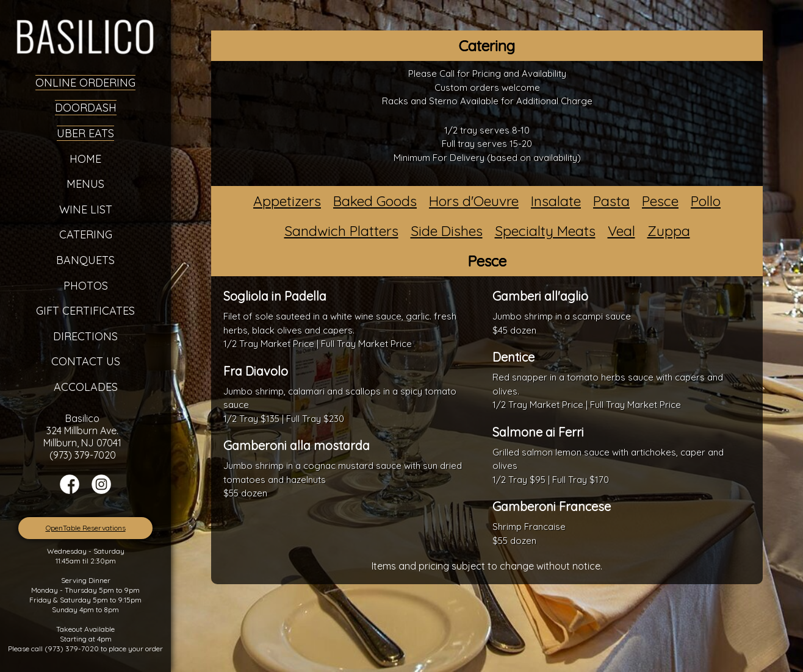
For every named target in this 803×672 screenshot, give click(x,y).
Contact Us (86, 361)
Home (85, 159)
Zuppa (669, 231)
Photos (86, 286)
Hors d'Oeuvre (474, 201)
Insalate (556, 201)
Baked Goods (375, 201)
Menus (85, 184)
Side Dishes (447, 231)
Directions (85, 336)
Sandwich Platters (341, 231)
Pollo (706, 201)
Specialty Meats (545, 231)
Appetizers (287, 201)
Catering (86, 234)
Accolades (86, 387)
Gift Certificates (85, 311)
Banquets (85, 260)
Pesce (660, 201)
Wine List (86, 209)
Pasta (611, 201)
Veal (621, 231)
